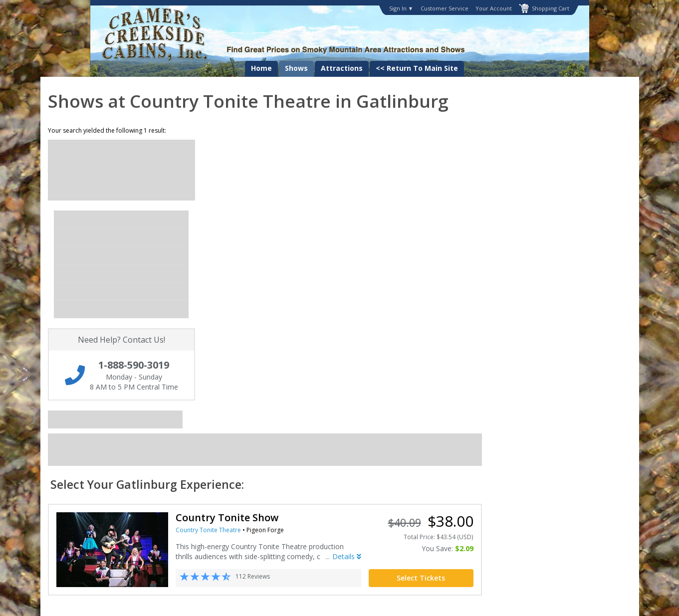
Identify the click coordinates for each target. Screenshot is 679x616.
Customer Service (445, 8)
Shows (296, 68)
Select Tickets (570, 307)
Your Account (494, 8)
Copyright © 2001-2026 (244, 602)
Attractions (342, 68)
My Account (108, 463)
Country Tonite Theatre (358, 259)
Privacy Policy (316, 453)
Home (261, 68)
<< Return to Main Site (417, 68)
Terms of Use (315, 463)
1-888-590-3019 (541, 453)
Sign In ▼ (401, 8)
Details (496, 285)
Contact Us (108, 453)
